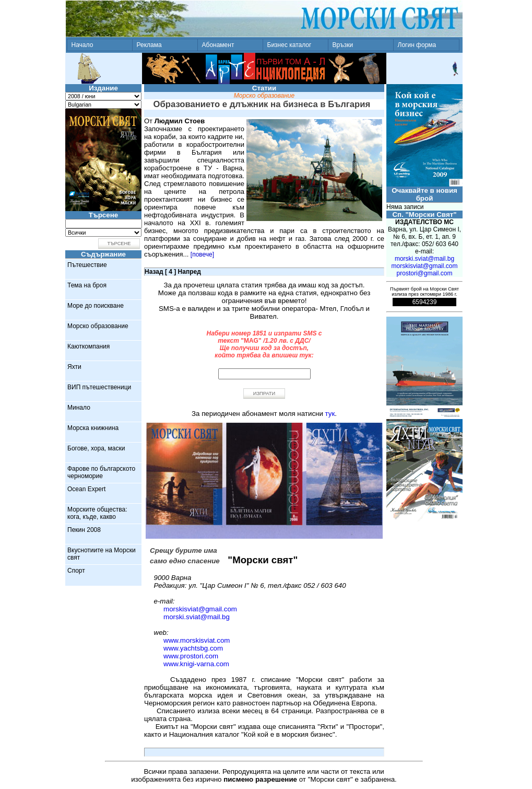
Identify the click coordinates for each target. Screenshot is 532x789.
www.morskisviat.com (197, 640)
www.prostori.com (191, 656)
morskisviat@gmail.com (200, 609)
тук (330, 414)
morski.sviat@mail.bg (197, 617)
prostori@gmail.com (425, 273)
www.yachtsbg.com (193, 648)
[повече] (202, 254)
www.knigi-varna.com (196, 664)
